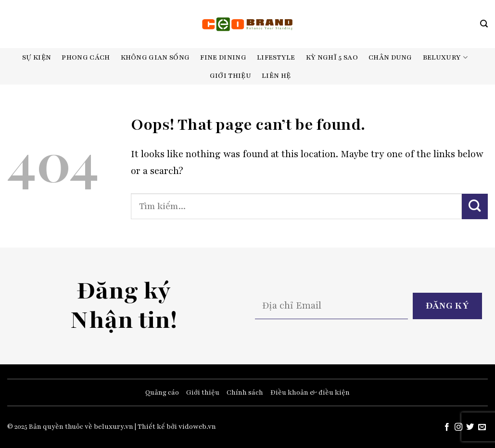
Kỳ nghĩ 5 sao (332, 57)
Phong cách (86, 57)
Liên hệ (276, 76)
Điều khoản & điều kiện (310, 392)
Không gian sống (155, 57)
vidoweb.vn (197, 427)
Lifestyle (276, 57)
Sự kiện (37, 57)
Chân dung (390, 57)
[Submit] (475, 206)
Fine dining (223, 57)
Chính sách (245, 392)
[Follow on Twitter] (470, 427)
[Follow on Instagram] (458, 427)
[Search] (484, 24)
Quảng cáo (162, 392)
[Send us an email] (482, 427)
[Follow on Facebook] (446, 427)
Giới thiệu (230, 76)
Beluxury (445, 58)
